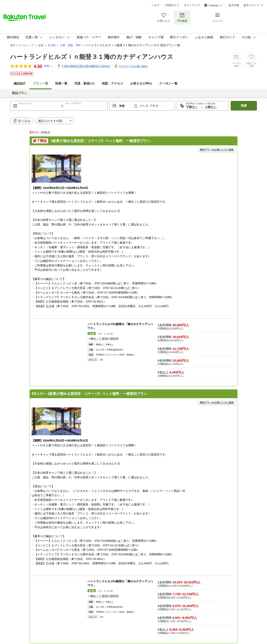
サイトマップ (192, 5)
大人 (143, 106)
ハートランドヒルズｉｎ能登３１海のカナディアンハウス (92, 57)
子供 (153, 106)
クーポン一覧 (168, 84)
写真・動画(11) (85, 84)
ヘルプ (155, 5)
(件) (49, 66)
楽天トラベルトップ (22, 45)
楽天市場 (234, 5)
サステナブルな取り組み (133, 66)
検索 (244, 106)
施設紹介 (20, 84)
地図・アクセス (112, 84)
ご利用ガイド (172, 5)
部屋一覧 (61, 84)
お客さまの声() (141, 84)
